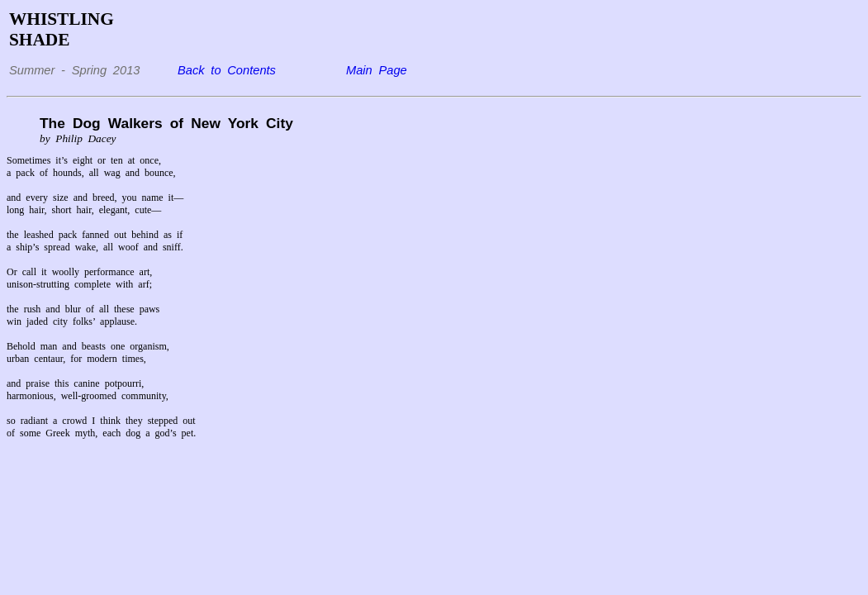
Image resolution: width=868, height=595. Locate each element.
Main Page (377, 70)
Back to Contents (227, 70)
